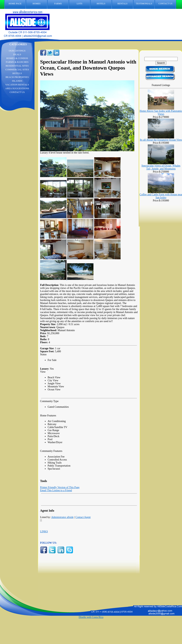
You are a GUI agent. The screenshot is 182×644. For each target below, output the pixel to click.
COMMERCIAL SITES (17, 69)
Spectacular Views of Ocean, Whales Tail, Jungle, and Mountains (161, 167)
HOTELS (101, 4)
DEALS (17, 54)
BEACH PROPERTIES (17, 77)
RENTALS (122, 4)
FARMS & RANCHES (17, 62)
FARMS (58, 4)
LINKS (44, 532)
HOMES (37, 4)
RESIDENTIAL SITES (17, 66)
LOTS (80, 4)
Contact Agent (83, 517)
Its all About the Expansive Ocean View (161, 140)
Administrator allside (62, 517)
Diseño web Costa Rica (91, 617)
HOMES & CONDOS (17, 58)
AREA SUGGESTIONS (17, 88)
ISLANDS (17, 81)
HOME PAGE (15, 4)
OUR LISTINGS (17, 51)
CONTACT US (167, 4)
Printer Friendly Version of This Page (60, 487)
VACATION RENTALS (17, 85)
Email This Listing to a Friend (56, 490)
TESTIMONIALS (144, 4)
